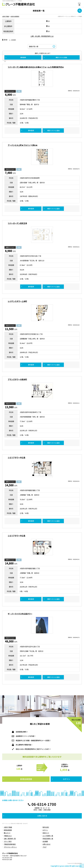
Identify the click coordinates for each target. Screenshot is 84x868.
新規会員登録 (8, 830)
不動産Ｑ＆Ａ (8, 836)
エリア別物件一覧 (48, 836)
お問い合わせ (46, 844)
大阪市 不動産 (6, 16)
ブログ (45, 847)
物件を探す (46, 827)
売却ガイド (46, 833)
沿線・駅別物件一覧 (10, 839)
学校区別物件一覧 (48, 839)
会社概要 (45, 841)
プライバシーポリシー (10, 847)
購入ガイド (7, 833)
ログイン (45, 830)
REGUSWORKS (78, 863)
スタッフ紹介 (8, 841)
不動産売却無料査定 (10, 844)
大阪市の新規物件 (15, 16)
